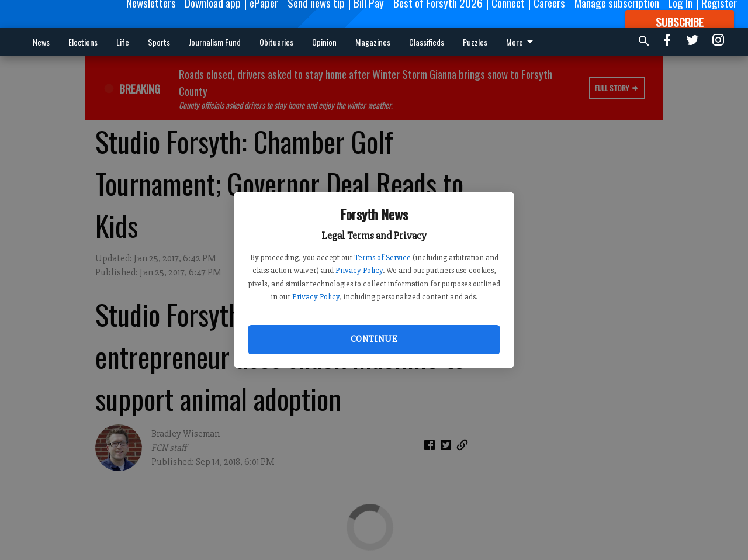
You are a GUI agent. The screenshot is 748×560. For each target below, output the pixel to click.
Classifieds (427, 42)
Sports (159, 42)
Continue (374, 339)
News (41, 42)
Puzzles (475, 42)
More (522, 42)
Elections (83, 42)
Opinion (324, 42)
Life (123, 42)
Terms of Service (382, 257)
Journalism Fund (215, 42)
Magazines (373, 42)
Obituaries (276, 42)
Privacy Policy (359, 270)
